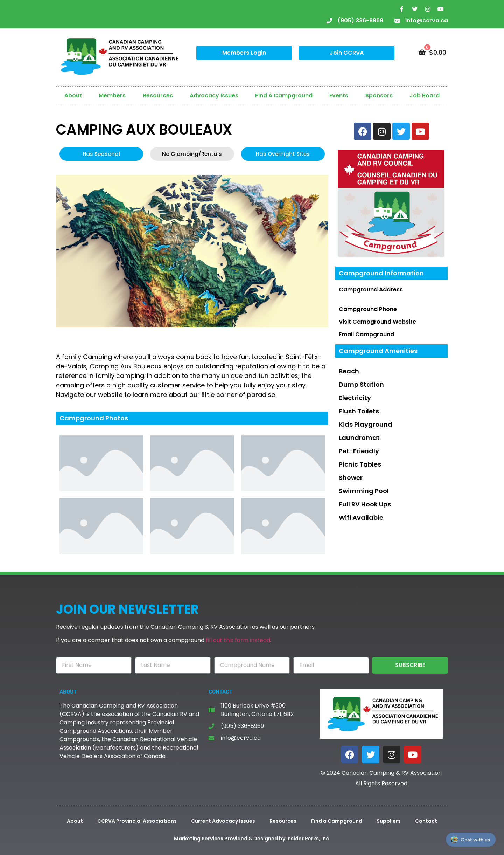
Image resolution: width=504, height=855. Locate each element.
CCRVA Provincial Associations (137, 821)
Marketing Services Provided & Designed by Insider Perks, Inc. (252, 839)
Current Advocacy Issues (223, 821)
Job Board (425, 95)
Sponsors (379, 95)
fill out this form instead (238, 640)
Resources (158, 95)
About (73, 95)
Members (112, 95)
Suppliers (389, 821)
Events (339, 95)
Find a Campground (337, 821)
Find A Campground (284, 95)
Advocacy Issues (214, 95)
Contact (426, 821)
